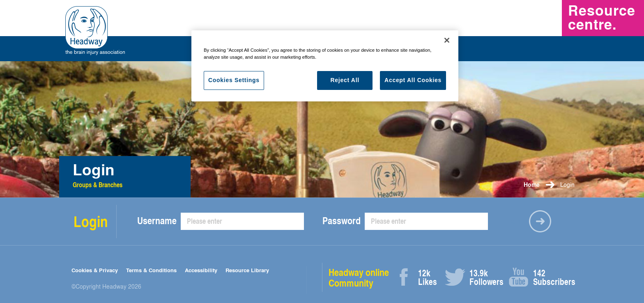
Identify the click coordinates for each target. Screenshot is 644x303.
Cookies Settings (234, 80)
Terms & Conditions (151, 270)
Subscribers (542, 277)
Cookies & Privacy (95, 270)
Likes (427, 277)
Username (157, 220)
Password (342, 220)
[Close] (447, 40)
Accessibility (201, 270)
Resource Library (247, 270)
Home (532, 185)
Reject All (345, 80)
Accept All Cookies (413, 80)
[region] (325, 66)
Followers (479, 277)
